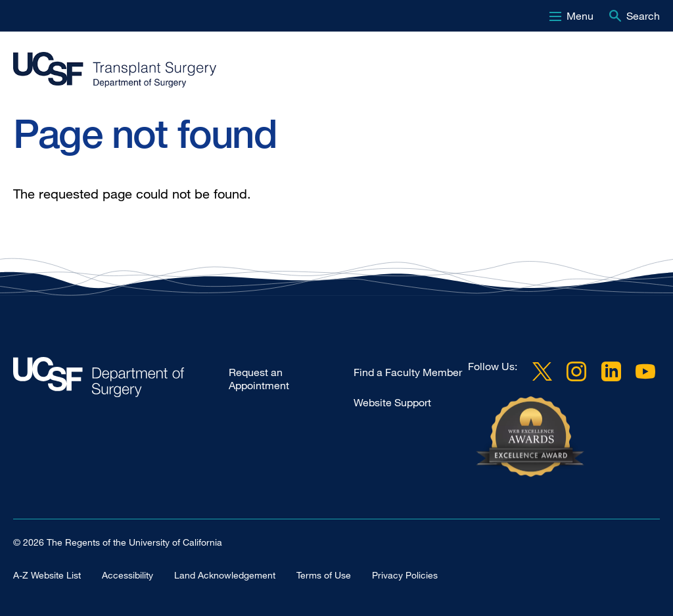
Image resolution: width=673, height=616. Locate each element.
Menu (580, 16)
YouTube (645, 371)
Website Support (392, 402)
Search (643, 16)
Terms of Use (324, 575)
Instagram (576, 371)
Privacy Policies (405, 575)
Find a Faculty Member (408, 372)
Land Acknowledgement (225, 575)
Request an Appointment (259, 379)
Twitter (542, 371)
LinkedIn (611, 371)
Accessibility (128, 575)
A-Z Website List (47, 575)
